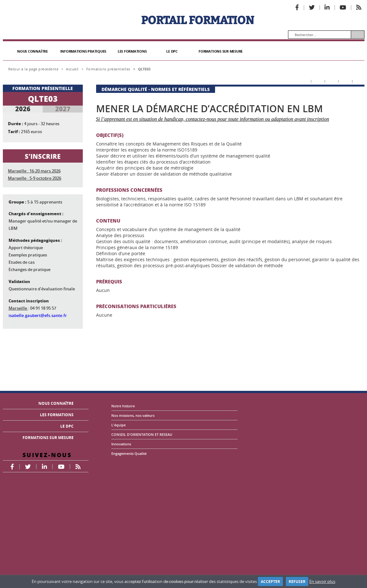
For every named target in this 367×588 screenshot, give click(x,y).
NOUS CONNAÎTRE (33, 51)
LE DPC (172, 51)
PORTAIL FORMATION (198, 20)
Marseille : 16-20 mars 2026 (34, 171)
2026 (23, 109)
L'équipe (118, 425)
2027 (63, 109)
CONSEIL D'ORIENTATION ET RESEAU (142, 434)
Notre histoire (123, 406)
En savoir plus (322, 581)
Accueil (72, 69)
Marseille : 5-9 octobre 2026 (35, 178)
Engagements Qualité (129, 453)
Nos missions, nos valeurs (133, 415)
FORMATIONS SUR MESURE (221, 51)
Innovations (121, 444)
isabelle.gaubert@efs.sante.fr (38, 315)
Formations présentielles (108, 69)
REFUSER (297, 582)
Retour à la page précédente (33, 69)
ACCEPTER (270, 582)
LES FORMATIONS (132, 51)
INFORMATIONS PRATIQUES (83, 51)
